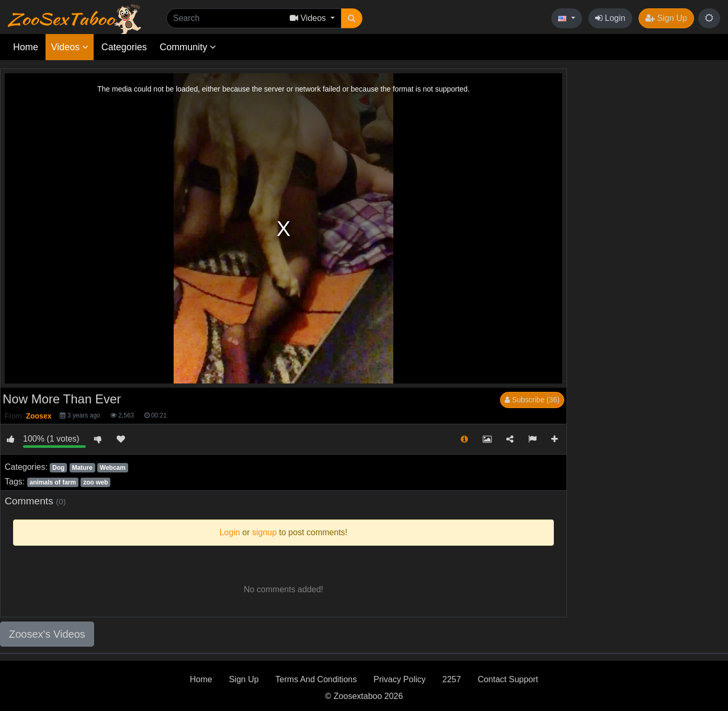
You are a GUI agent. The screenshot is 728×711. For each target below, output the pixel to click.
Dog (58, 468)
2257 (452, 679)
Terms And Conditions (316, 679)
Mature (82, 468)
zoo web (95, 482)
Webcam (113, 468)
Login (610, 18)
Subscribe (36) (532, 400)
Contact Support (508, 679)
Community (188, 47)
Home (26, 47)
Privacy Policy (400, 679)
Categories (124, 47)
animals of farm (53, 482)
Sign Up (666, 18)
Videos (70, 47)
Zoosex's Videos (47, 634)
